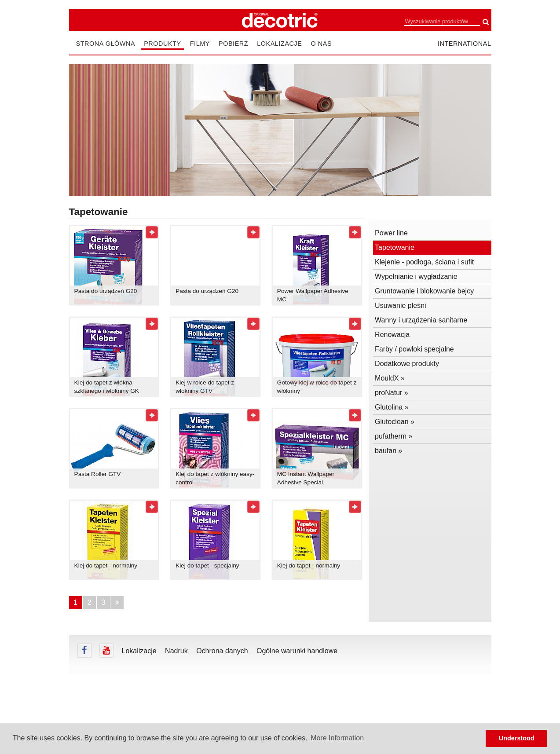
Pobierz (233, 44)
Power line (391, 233)
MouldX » (390, 378)
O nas (321, 44)
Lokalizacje (279, 44)
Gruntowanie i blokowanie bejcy (424, 291)
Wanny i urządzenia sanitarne (421, 320)
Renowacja (392, 335)
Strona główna (106, 44)
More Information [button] (337, 738)
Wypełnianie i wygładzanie (416, 276)
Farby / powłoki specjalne (414, 349)
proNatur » (392, 393)
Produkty (163, 44)
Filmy (200, 44)
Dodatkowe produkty (407, 364)
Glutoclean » (395, 422)
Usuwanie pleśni (401, 306)
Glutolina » (392, 407)
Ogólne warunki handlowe (297, 651)
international (465, 44)
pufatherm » (393, 436)
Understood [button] (517, 738)
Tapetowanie (395, 247)
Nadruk (176, 651)
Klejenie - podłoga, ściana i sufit (424, 262)
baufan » (388, 451)
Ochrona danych (222, 651)
